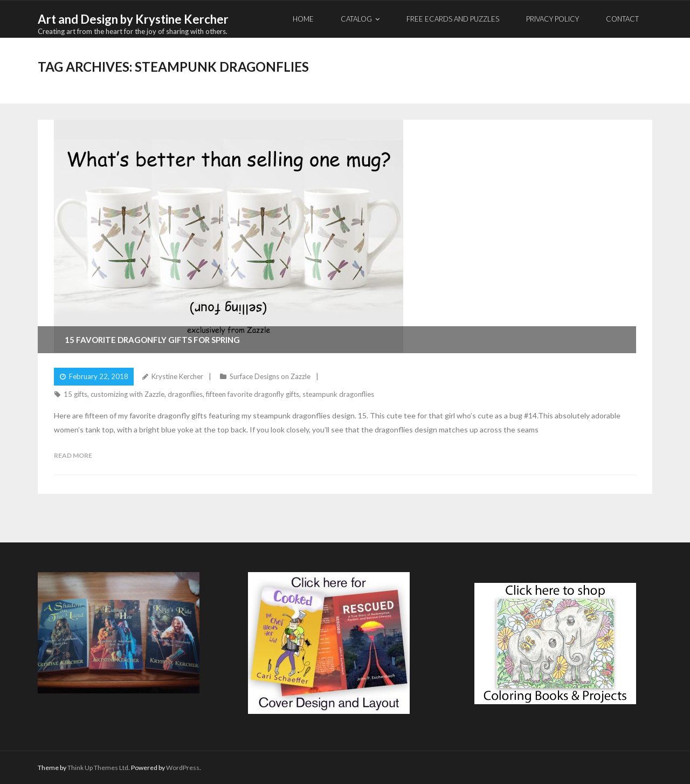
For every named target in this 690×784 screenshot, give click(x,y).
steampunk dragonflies (338, 394)
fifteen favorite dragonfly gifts (253, 394)
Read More (73, 455)
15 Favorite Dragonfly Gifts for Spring (152, 340)
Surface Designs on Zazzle (270, 376)
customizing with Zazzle (127, 394)
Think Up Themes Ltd (98, 768)
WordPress (183, 768)
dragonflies (185, 394)
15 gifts (75, 394)
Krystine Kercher (177, 376)
